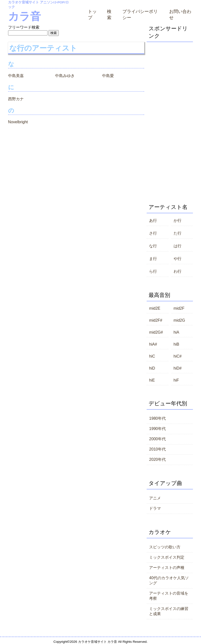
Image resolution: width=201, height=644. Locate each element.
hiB (176, 344)
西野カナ (16, 99)
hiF (176, 380)
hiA (176, 332)
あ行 (153, 220)
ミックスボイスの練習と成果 (169, 611)
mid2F (179, 308)
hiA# (153, 344)
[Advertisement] (170, 115)
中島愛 (108, 76)
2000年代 (157, 439)
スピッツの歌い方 (165, 547)
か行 (177, 220)
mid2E (155, 308)
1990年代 (157, 429)
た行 (177, 233)
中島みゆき (65, 76)
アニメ (155, 498)
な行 (153, 246)
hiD (152, 368)
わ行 (177, 271)
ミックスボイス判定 (167, 557)
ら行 (153, 271)
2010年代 (157, 449)
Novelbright (18, 122)
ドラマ (155, 508)
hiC (152, 356)
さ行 (153, 233)
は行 (177, 246)
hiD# (178, 368)
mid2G (179, 320)
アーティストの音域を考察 (169, 596)
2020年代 (157, 459)
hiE (152, 380)
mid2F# (156, 320)
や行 (177, 259)
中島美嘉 (16, 76)
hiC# (178, 356)
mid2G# (156, 332)
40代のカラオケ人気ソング (169, 580)
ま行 (153, 259)
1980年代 (157, 418)
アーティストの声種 (167, 568)
